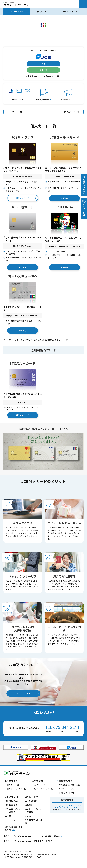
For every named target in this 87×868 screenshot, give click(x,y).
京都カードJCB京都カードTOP (29, 848)
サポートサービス (67, 796)
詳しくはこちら (23, 198)
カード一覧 (17, 112)
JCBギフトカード (12, 804)
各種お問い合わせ (84, 186)
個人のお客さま (17, 12)
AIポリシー (29, 823)
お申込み (64, 199)
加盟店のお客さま (70, 12)
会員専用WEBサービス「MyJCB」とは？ (44, 76)
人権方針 (9, 823)
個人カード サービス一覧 (16, 796)
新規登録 (43, 70)
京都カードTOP (21, 843)
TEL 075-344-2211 (62, 731)
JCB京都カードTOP (53, 843)
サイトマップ (10, 827)
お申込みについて (72, 112)
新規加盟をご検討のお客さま (71, 792)
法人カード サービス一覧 (43, 796)
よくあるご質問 (84, 210)
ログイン (43, 64)
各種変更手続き (11, 812)
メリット (44, 112)
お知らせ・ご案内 (67, 800)
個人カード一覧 (13, 792)
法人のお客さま (43, 12)
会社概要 (29, 812)
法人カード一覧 (40, 792)
